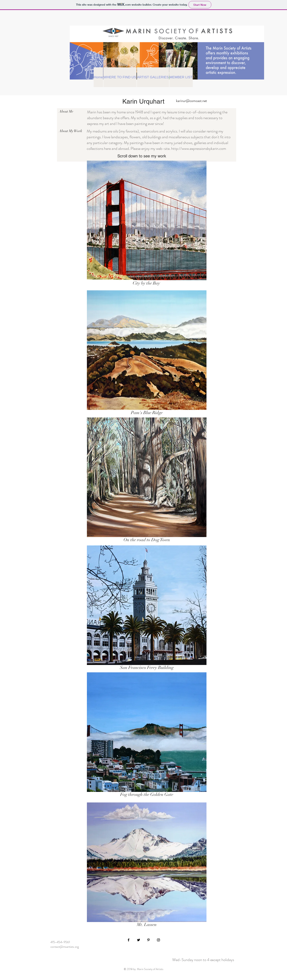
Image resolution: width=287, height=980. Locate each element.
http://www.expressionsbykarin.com (199, 149)
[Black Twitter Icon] (139, 940)
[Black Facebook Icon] (129, 940)
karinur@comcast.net (191, 101)
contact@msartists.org (65, 947)
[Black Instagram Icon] (158, 940)
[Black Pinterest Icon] (148, 940)
